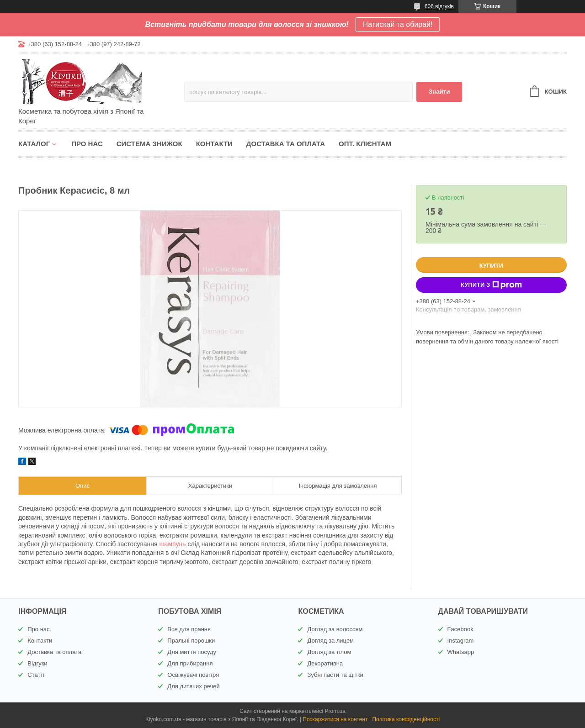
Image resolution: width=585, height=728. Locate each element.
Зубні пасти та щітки (335, 675)
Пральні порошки (191, 641)
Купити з (491, 285)
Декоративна (325, 663)
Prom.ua (335, 711)
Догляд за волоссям (335, 629)
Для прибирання (190, 663)
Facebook (460, 629)
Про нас (87, 144)
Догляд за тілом (329, 652)
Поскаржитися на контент (335, 719)
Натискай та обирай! (398, 24)
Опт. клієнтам (365, 144)
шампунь (172, 544)
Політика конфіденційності (406, 719)
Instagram (461, 641)
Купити (491, 266)
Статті (36, 675)
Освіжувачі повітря (193, 675)
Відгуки (37, 663)
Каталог (34, 144)
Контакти (214, 144)
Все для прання (189, 629)
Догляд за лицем (330, 641)
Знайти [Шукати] (439, 92)
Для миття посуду (192, 652)
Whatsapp (461, 652)
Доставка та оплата (286, 144)
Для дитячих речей (193, 686)
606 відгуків (439, 6)
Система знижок (149, 144)
